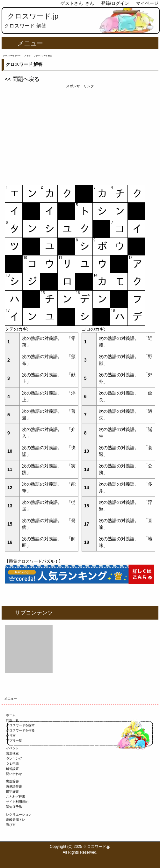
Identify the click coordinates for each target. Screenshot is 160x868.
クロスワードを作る (20, 730)
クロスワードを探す (20, 725)
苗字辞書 (12, 791)
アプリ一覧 (14, 741)
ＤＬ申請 (12, 764)
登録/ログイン (115, 3)
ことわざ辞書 (16, 797)
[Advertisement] (80, 134)
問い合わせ (14, 774)
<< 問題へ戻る (22, 79)
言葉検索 (12, 753)
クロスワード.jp (33, 16)
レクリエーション (19, 814)
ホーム (11, 715)
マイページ (147, 3)
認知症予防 (14, 807)
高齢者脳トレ (16, 820)
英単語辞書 (14, 786)
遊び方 (11, 825)
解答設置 (12, 769)
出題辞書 (12, 781)
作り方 (11, 735)
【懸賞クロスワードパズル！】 (34, 561)
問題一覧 (12, 720)
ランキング (14, 759)
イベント (12, 748)
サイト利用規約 (17, 802)
